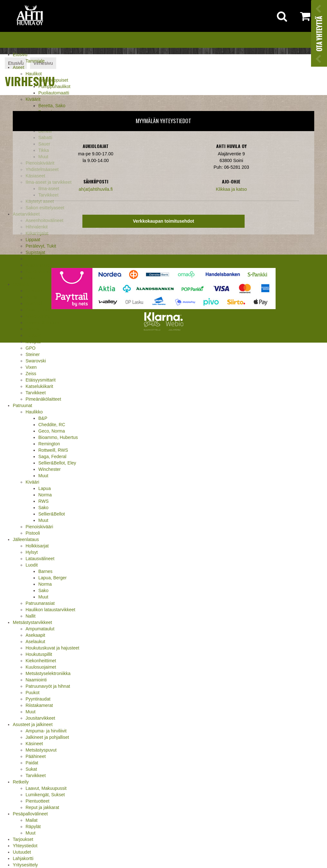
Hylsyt (32, 552)
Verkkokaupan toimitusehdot (163, 221)
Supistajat (35, 252)
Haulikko (34, 412)
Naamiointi (36, 680)
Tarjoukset (23, 839)
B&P (43, 418)
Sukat (31, 769)
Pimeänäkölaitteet (43, 399)
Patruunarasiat (40, 603)
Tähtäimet (35, 259)
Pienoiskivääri (39, 527)
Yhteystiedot (25, 846)
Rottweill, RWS (53, 450)
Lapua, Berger (53, 578)
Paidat (32, 763)
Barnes (45, 571)
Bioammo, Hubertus (58, 437)
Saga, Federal (52, 456)
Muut (30, 278)
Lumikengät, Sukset (45, 795)
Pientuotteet (38, 801)
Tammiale (35, 61)
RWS (43, 501)
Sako (43, 508)
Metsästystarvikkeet (32, 622)
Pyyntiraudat (38, 699)
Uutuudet (22, 852)
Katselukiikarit (39, 386)
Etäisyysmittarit (41, 380)
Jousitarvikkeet (40, 718)
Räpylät (33, 827)
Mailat (31, 820)
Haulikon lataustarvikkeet (50, 610)
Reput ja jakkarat (42, 807)
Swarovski (36, 361)
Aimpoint (34, 291)
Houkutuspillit (39, 654)
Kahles (32, 329)
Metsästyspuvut (41, 750)
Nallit (30, 616)
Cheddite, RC (52, 425)
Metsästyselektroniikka (48, 673)
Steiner (33, 354)
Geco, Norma (52, 431)
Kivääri (32, 482)
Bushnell (34, 303)
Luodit (32, 565)
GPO (30, 348)
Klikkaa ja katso (231, 189)
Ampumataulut (40, 629)
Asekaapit (35, 635)
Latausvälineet (40, 559)
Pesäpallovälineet (30, 814)
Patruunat (23, 405)
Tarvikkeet (36, 393)
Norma (45, 495)
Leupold (34, 335)
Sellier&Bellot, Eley (57, 463)
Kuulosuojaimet (41, 667)
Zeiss (31, 374)
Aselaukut (35, 642)
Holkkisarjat (37, 546)
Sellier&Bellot (52, 514)
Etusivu (20, 55)
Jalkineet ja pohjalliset (47, 737)
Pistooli (33, 533)
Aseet (19, 67)
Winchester (49, 469)
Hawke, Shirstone (43, 323)
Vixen (31, 367)
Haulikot (34, 74)
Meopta (33, 342)
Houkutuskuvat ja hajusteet (52, 648)
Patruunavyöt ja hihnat (48, 686)
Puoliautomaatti (54, 93)
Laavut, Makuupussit (46, 788)
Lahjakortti (23, 858)
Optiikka (21, 284)
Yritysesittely (25, 865)
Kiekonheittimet (41, 661)
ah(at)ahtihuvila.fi (96, 189)
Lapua (45, 488)
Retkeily (21, 782)
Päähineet (36, 756)
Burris (31, 297)
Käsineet (34, 744)
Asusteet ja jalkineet (33, 724)
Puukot (33, 693)
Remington (49, 444)
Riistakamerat (39, 705)
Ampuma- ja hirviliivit (46, 731)
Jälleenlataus (26, 539)
